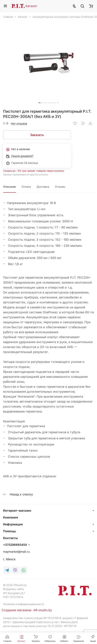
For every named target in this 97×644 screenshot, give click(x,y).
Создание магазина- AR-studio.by (27, 610)
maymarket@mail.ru (16, 552)
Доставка (43, 187)
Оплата (26, 187)
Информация (13, 524)
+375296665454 (15, 545)
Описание (9, 187)
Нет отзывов (19, 123)
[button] (39, 103)
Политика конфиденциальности (24, 604)
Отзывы (60, 187)
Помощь (10, 531)
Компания (10, 517)
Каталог (31, 6)
